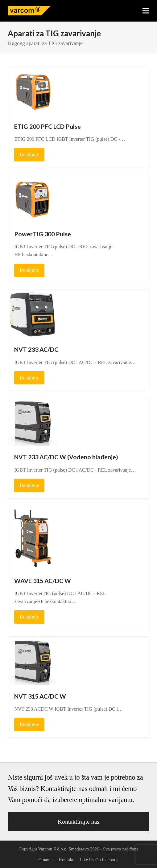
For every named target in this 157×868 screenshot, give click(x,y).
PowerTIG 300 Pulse (43, 234)
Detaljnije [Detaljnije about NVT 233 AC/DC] (29, 378)
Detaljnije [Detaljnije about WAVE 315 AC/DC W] (29, 617)
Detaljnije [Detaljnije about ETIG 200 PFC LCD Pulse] (29, 154)
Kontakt (66, 860)
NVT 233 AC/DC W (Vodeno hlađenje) (66, 457)
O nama (45, 860)
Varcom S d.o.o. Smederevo (64, 849)
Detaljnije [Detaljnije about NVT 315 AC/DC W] (29, 724)
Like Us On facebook (99, 860)
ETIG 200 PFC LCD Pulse (48, 126)
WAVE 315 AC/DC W (43, 581)
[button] (146, 11)
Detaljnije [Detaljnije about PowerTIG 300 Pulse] (29, 270)
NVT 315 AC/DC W (40, 696)
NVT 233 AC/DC (36, 349)
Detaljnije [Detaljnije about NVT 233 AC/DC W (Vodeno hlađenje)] (29, 485)
